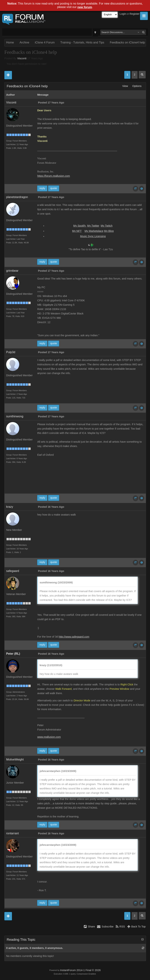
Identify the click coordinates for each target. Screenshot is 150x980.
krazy (10, 507)
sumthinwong (15, 416)
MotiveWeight (15, 760)
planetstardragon (17, 197)
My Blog (109, 231)
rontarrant (12, 833)
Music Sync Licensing (93, 236)
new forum (85, 7)
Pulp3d (11, 352)
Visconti (22, 58)
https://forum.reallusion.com (54, 176)
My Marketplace (94, 231)
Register (134, 14)
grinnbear (12, 271)
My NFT (77, 231)
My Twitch (107, 226)
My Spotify (80, 226)
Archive (24, 42)
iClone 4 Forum (45, 42)
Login (123, 14)
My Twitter (93, 226)
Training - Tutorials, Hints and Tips (82, 42)
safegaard (13, 571)
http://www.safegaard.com (74, 637)
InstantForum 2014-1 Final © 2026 (80, 970)
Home (10, 42)
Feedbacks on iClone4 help (128, 42)
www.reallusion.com (49, 737)
